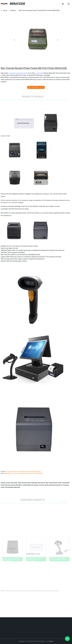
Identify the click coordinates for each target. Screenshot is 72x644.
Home (5, 10)
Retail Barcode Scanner (38, 483)
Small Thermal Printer (24, 483)
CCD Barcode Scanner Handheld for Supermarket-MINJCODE (23, 472)
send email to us (36, 87)
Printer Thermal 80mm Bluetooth (10, 487)
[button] (63, 4)
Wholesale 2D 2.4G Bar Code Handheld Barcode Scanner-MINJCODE (23, 473)
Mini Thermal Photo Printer (54, 483)
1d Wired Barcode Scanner (31, 485)
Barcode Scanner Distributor (14, 485)
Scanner (42, 485)
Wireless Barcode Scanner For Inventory (57, 485)
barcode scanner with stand (9, 483)
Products (13, 10)
